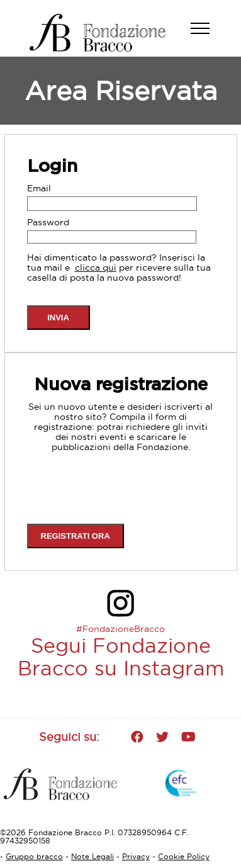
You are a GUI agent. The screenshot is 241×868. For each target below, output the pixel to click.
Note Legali (92, 856)
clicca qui (96, 268)
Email (39, 188)
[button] (206, 35)
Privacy (136, 856)
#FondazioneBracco (120, 629)
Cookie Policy (184, 856)
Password (48, 222)
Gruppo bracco (34, 856)
